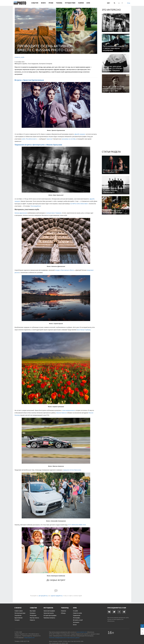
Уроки (51, 3)
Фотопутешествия (20, 613)
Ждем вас (49, 139)
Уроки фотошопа (49, 613)
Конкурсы (33, 613)
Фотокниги (76, 622)
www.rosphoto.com (118, 619)
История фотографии (50, 615)
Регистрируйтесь (36, 206)
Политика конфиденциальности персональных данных (64, 638)
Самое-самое (19, 611)
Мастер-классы (34, 618)
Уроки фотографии (49, 611)
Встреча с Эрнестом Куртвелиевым (29, 80)
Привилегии (77, 615)
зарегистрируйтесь (57, 596)
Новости (32, 620)
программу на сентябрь (69, 139)
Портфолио (18, 615)
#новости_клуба (19, 57)
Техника (59, 3)
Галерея (81, 3)
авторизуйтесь (43, 596)
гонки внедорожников (68, 410)
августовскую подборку (84, 330)
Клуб (88, 3)
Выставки (33, 611)
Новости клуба (77, 613)
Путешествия (70, 3)
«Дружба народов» (80, 134)
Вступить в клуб (78, 620)
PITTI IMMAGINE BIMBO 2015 (77, 525)
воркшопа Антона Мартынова (72, 470)
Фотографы (76, 618)
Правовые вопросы (49, 618)
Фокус (43, 3)
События (35, 3)
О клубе (75, 611)
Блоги (75, 625)
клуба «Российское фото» (29, 139)
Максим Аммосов (61, 413)
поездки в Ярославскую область (65, 270)
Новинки (64, 611)
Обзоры (63, 613)
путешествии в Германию (54, 213)
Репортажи (33, 615)
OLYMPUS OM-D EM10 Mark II (79, 204)
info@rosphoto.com (29, 638)
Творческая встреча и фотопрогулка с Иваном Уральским (38, 145)
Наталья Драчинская (21, 213)
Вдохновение (19, 618)
